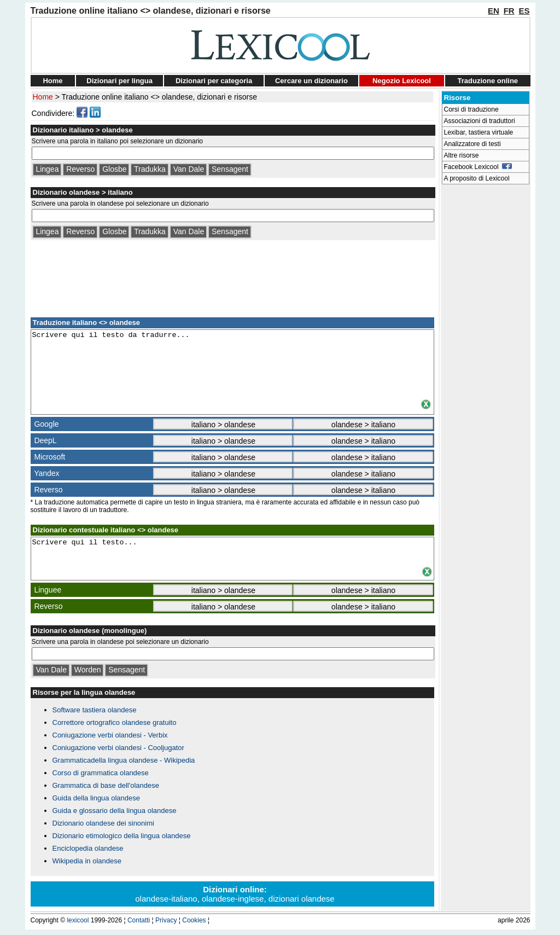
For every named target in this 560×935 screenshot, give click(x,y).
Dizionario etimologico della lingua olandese (122, 836)
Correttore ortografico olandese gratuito (115, 722)
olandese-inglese (233, 899)
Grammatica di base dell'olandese (106, 785)
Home (52, 81)
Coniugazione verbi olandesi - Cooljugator (118, 748)
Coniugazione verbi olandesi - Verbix (110, 735)
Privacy (166, 920)
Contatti (139, 920)
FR (509, 11)
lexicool (78, 920)
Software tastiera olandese (95, 710)
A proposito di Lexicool (477, 178)
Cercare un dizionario (311, 81)
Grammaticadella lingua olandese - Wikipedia (124, 760)
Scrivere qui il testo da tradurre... (232, 364)
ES (524, 11)
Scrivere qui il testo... (232, 551)
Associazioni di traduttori (480, 121)
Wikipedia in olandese (87, 861)
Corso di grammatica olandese (101, 773)
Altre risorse (462, 155)
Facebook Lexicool (478, 167)
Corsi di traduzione (471, 109)
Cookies (194, 920)
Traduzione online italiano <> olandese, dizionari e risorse (159, 97)
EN (494, 11)
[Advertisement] (232, 277)
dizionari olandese (302, 899)
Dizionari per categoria (214, 81)
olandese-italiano (166, 899)
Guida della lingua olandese (96, 798)
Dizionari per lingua (119, 81)
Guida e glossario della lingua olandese (115, 811)
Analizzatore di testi (472, 144)
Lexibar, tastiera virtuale (479, 132)
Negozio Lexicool (402, 81)
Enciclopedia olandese (88, 848)
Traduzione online (488, 81)
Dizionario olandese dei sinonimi (103, 823)
